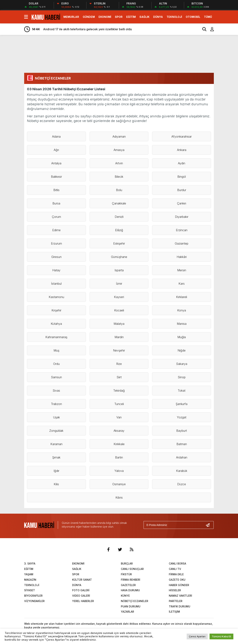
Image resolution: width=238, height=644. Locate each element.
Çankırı (182, 203)
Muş (56, 350)
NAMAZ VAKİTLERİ (180, 596)
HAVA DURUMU (130, 590)
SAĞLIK (144, 17)
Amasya (119, 150)
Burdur (182, 190)
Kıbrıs (119, 497)
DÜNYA (158, 17)
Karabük (182, 471)
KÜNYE (125, 596)
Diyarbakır (182, 217)
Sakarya (182, 364)
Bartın (119, 457)
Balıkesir (56, 177)
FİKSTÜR (126, 574)
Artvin (119, 163)
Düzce (182, 484)
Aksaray (119, 431)
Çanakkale (119, 203)
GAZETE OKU (177, 580)
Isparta (119, 270)
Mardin (119, 337)
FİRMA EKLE (176, 574)
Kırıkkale (119, 444)
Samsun (56, 377)
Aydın (182, 163)
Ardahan (182, 457)
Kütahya (56, 324)
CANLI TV (175, 569)
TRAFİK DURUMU (180, 606)
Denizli (119, 217)
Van (119, 417)
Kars (182, 284)
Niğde (182, 350)
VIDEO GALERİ (81, 596)
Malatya (119, 324)
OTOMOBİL (193, 17)
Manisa (182, 324)
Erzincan (182, 230)
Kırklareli (182, 297)
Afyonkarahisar (182, 136)
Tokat (182, 391)
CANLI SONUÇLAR (132, 569)
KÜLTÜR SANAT (82, 580)
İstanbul (56, 284)
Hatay (56, 270)
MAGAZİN (30, 580)
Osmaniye (119, 484)
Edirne (56, 230)
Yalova (119, 471)
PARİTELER (176, 601)
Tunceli (119, 404)
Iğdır (56, 471)
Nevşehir (119, 350)
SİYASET (30, 590)
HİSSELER (175, 590)
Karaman (56, 444)
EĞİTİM (131, 17)
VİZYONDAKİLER (34, 601)
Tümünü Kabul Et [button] (221, 636)
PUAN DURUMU (131, 606)
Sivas (56, 391)
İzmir (119, 284)
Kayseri (119, 297)
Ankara (182, 150)
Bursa (56, 203)
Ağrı (56, 150)
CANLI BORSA (177, 563)
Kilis (56, 484)
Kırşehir (56, 310)
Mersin (182, 270)
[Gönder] (209, 525)
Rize (119, 364)
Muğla (182, 337)
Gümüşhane (119, 257)
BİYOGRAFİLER (33, 596)
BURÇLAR (127, 563)
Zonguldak (56, 431)
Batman (182, 444)
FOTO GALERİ (81, 590)
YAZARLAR (127, 612)
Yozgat (182, 417)
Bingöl (182, 177)
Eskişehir (119, 243)
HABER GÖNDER (179, 585)
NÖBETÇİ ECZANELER (135, 601)
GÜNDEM (89, 17)
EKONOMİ (105, 17)
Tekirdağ (119, 391)
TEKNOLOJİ (174, 17)
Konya (182, 310)
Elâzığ (119, 230)
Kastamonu (56, 297)
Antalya (56, 163)
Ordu (56, 364)
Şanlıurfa (182, 404)
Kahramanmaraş (56, 337)
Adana (56, 136)
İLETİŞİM (174, 612)
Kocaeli (119, 310)
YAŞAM (29, 574)
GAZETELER (128, 585)
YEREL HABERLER (83, 601)
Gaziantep (182, 243)
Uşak (56, 417)
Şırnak (56, 457)
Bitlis (56, 190)
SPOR (119, 17)
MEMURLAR (71, 17)
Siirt (119, 377)
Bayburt (182, 431)
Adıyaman (119, 136)
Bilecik (119, 177)
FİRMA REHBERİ (131, 580)
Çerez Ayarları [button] (197, 636)
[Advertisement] (130, 53)
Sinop (182, 377)
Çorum (56, 217)
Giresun (56, 257)
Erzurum (56, 243)
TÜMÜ (208, 17)
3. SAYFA (30, 563)
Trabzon (56, 404)
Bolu (119, 190)
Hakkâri (182, 257)
